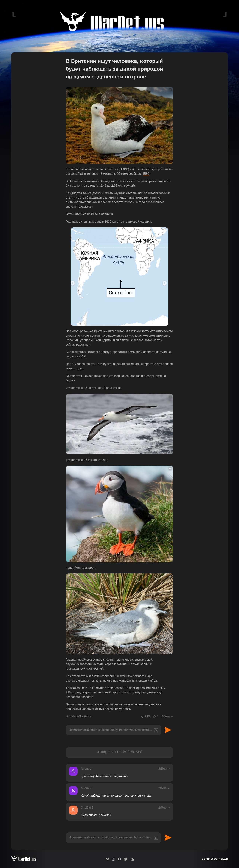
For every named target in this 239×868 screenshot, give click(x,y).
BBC (146, 174)
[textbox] (114, 730)
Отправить (168, 730)
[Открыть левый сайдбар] (14, 14)
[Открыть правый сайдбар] (225, 14)
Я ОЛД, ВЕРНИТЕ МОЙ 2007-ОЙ (120, 753)
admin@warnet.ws (215, 859)
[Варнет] (27, 859)
